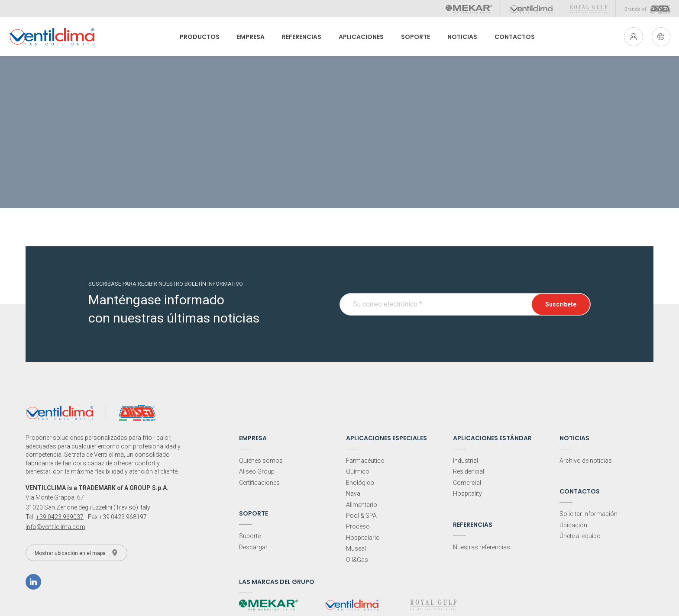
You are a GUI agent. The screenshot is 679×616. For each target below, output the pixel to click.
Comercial (467, 483)
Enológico (360, 483)
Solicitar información (588, 514)
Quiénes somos (261, 461)
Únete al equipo (580, 536)
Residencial (469, 471)
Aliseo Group (257, 471)
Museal (356, 548)
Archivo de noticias (586, 461)
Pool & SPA (361, 516)
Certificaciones (259, 483)
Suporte (250, 536)
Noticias (460, 37)
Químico (358, 471)
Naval (354, 493)
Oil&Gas (357, 560)
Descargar (253, 547)
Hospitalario (363, 538)
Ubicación (573, 525)
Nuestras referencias (482, 547)
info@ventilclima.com (55, 527)
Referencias (299, 37)
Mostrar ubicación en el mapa (76, 553)
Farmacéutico (365, 461)
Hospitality (467, 493)
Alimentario (362, 505)
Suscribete (561, 304)
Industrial (466, 461)
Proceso (358, 526)
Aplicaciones (359, 37)
